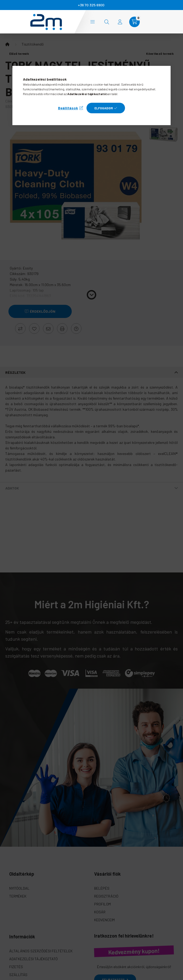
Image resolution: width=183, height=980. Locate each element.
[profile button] (120, 22)
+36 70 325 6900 (91, 5)
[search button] (107, 22)
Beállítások (68, 108)
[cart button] (134, 22)
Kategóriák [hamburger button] (93, 22)
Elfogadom (104, 108)
